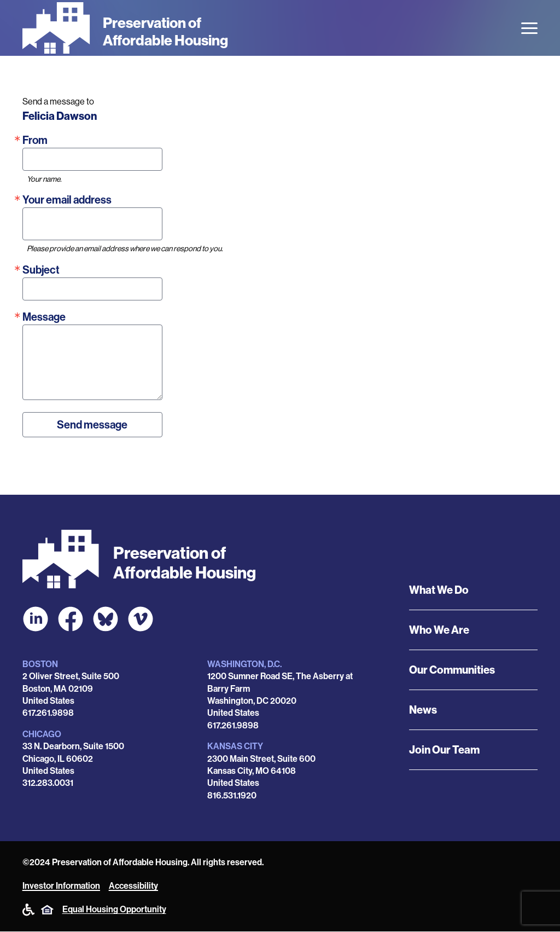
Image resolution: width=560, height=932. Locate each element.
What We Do (439, 590)
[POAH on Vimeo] (141, 619)
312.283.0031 (48, 783)
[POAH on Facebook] (71, 619)
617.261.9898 (48, 713)
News (423, 710)
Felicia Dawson (60, 116)
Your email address (67, 200)
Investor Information (61, 886)
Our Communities (452, 670)
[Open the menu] (529, 28)
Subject (41, 270)
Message (44, 317)
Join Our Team (444, 750)
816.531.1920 (232, 795)
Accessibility (133, 886)
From (35, 140)
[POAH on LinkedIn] (36, 619)
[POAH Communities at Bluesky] (106, 619)
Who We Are (439, 630)
